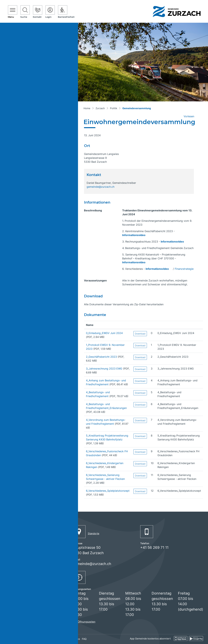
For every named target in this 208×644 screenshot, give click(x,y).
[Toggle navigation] (13, 12)
